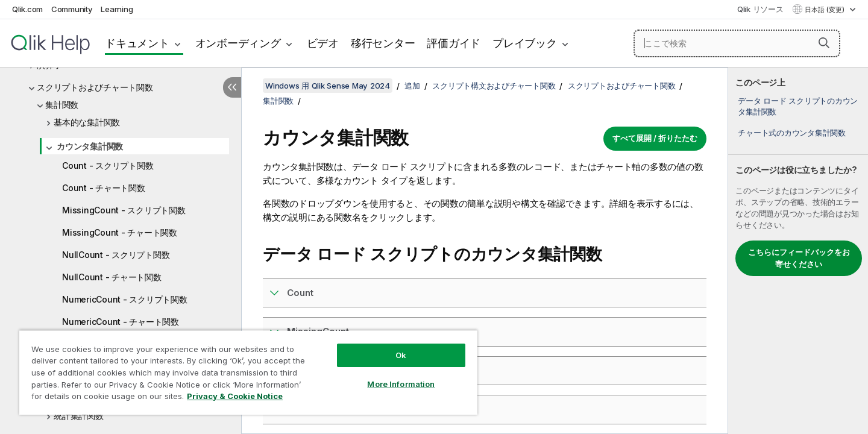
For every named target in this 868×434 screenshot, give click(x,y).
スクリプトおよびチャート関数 (95, 87)
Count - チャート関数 (104, 188)
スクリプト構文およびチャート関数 (494, 86)
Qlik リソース (760, 9)
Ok (401, 355)
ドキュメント (137, 43)
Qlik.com (27, 9)
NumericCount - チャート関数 (121, 322)
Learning (117, 9)
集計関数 (62, 105)
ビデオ (323, 43)
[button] (824, 43)
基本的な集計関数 (87, 122)
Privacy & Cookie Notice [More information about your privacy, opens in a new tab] (235, 396)
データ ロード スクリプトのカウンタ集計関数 (798, 106)
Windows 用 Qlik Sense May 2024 (328, 86)
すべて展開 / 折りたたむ (655, 138)
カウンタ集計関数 (90, 146)
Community (72, 9)
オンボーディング (238, 43)
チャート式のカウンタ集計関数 (792, 133)
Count (300, 293)
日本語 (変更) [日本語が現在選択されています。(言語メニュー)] (826, 10)
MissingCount (318, 331)
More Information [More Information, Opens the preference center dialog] (401, 384)
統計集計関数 (79, 416)
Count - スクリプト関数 (108, 165)
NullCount (309, 370)
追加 (412, 86)
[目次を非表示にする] (232, 87)
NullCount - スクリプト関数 (116, 255)
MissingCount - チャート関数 (120, 232)
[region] (248, 372)
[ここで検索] (737, 43)
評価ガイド (454, 43)
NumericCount (319, 409)
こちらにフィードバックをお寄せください (799, 258)
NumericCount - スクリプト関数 (125, 299)
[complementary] (798, 251)
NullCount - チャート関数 (112, 277)
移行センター (383, 43)
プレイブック (525, 43)
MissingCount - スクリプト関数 (124, 210)
